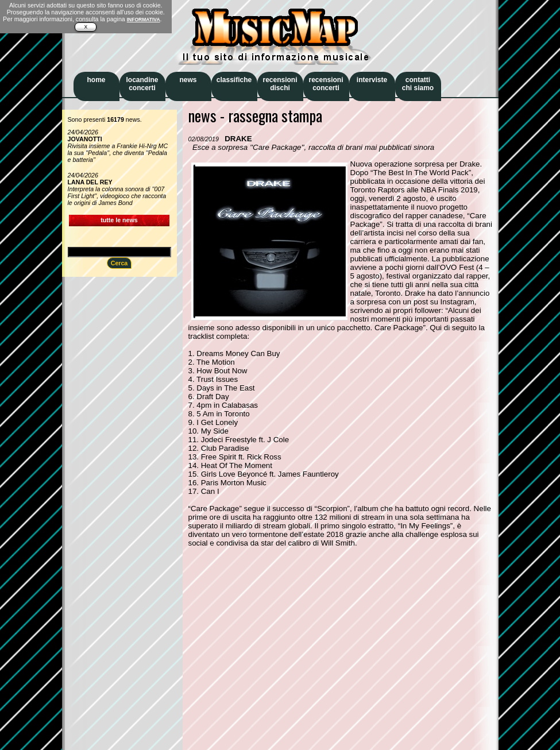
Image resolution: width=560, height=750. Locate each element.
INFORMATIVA (144, 20)
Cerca (119, 263)
